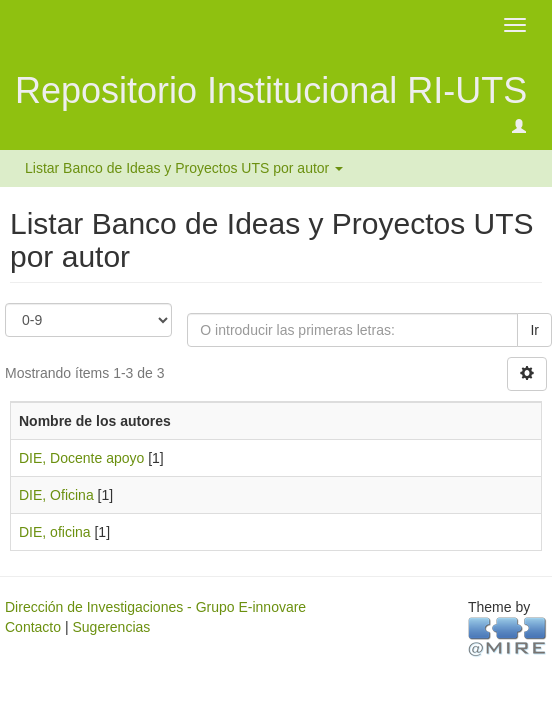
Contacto (33, 627)
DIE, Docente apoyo (81, 458)
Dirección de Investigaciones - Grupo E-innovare (155, 607)
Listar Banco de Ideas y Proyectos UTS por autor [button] (184, 168)
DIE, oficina (55, 532)
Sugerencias (111, 627)
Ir (534, 330)
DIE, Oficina (56, 495)
